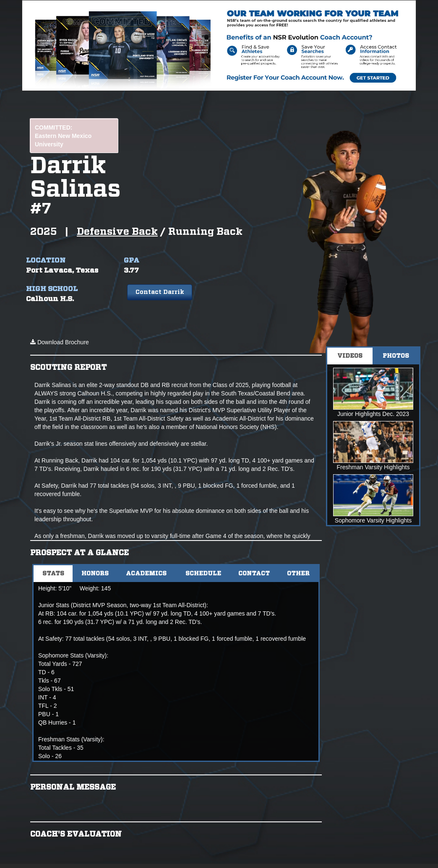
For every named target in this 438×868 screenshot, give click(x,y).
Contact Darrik (160, 292)
